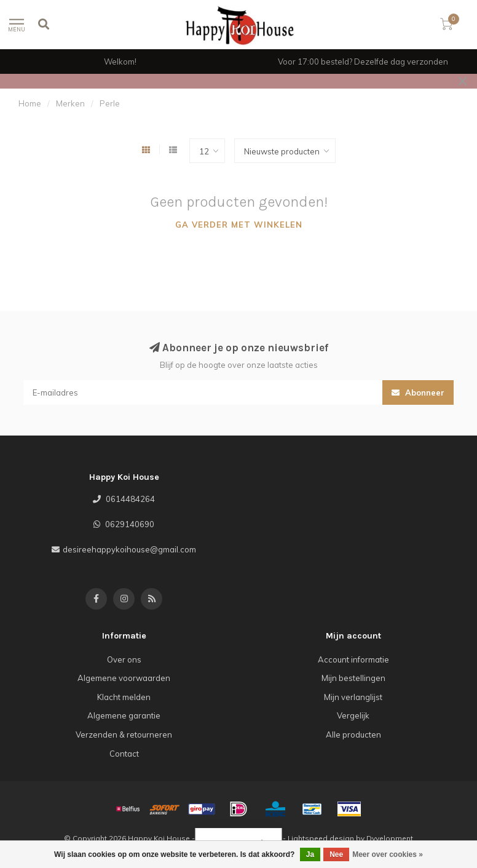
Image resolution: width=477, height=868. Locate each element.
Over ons (124, 659)
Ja (310, 854)
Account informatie (353, 659)
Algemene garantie (124, 715)
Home (30, 103)
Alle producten (353, 735)
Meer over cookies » (388, 854)
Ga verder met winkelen (239, 225)
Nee (336, 854)
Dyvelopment (390, 838)
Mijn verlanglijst (353, 697)
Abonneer (418, 392)
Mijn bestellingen (353, 678)
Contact (124, 754)
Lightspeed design (321, 838)
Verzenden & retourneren (124, 735)
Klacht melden (124, 697)
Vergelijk (353, 715)
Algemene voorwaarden (124, 678)
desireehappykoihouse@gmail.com (129, 549)
